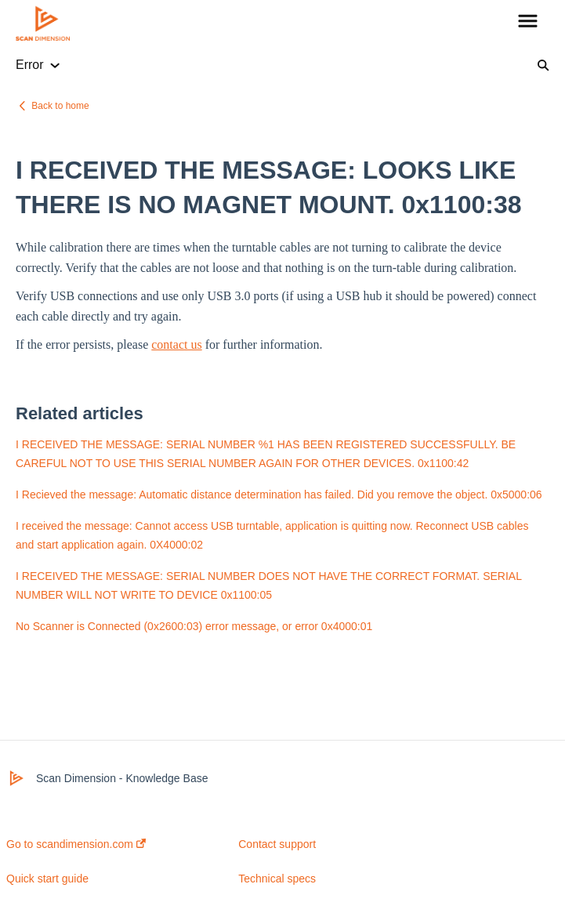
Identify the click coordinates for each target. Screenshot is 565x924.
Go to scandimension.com (76, 844)
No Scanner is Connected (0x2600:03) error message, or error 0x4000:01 (194, 626)
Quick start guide (47, 879)
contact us (176, 344)
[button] (528, 22)
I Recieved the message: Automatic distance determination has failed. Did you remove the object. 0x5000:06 (279, 495)
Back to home (60, 106)
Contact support (277, 844)
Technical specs (277, 879)
